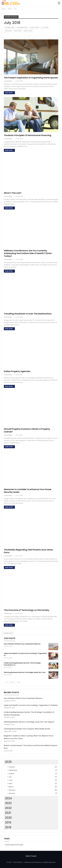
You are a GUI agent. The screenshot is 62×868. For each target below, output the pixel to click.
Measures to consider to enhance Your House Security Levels (28, 491)
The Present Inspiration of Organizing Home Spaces (31, 78)
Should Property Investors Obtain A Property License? (27, 430)
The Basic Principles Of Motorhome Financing (28, 135)
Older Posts (8, 633)
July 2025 (45, 28)
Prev (7, 682)
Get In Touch (31, 856)
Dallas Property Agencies (17, 371)
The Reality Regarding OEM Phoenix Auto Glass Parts (28, 551)
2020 (8, 818)
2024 (8, 798)
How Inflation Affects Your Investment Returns (23, 698)
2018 (8, 827)
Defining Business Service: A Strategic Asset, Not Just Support (29, 722)
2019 (8, 822)
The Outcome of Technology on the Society (27, 610)
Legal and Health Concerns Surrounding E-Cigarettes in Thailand (31, 705)
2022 (8, 808)
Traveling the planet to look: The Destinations (28, 314)
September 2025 (22, 28)
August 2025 (34, 28)
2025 (8, 762)
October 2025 (10, 28)
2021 (8, 813)
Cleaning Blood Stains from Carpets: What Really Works (27, 729)
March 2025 (28, 31)
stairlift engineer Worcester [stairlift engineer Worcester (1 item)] (14, 845)
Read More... (9, 93)
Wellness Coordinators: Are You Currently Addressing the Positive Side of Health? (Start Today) (28, 253)
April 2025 (18, 31)
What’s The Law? (13, 193)
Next (13, 682)
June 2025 (8, 31)
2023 (8, 803)
